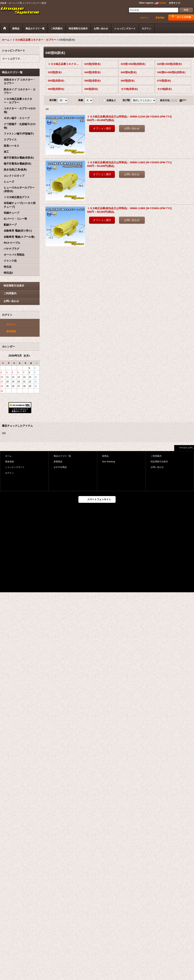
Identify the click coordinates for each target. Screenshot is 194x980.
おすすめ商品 (60, 467)
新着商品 (58, 462)
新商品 (105, 456)
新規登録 (160, 18)
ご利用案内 (10, 293)
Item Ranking (109, 462)
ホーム (8, 456)
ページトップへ (186, 448)
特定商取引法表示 (14, 286)
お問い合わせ (11, 301)
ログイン (145, 18)
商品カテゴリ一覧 (62, 456)
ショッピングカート (15, 467)
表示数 (53, 100)
